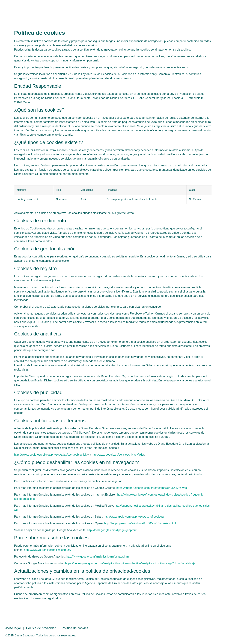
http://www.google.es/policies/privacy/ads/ (118, 455)
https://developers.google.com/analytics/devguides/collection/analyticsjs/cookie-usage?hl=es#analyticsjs (130, 563)
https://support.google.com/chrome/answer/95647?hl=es (152, 488)
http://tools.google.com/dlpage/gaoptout (112, 530)
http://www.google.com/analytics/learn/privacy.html (98, 557)
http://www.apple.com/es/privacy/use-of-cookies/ (134, 517)
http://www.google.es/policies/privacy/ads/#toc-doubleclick (50, 455)
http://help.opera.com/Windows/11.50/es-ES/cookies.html (140, 523)
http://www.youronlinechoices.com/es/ (48, 550)
